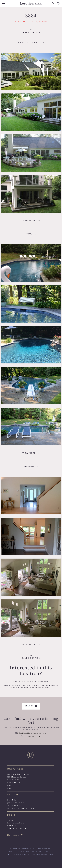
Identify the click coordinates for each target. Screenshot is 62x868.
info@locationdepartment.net (31, 733)
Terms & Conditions (26, 851)
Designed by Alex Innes (42, 854)
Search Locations (16, 823)
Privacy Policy (45, 851)
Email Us (12, 800)
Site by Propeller (19, 854)
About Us (12, 826)
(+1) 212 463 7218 (31, 737)
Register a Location (17, 828)
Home (10, 820)
